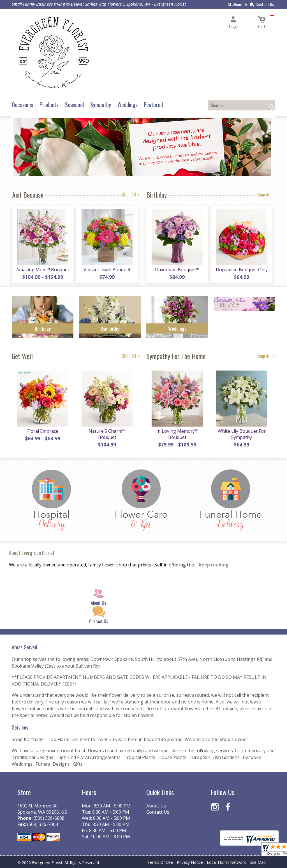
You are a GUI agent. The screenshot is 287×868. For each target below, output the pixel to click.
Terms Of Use (160, 862)
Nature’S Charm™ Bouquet (107, 434)
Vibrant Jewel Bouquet (107, 270)
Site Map (258, 862)
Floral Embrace (43, 431)
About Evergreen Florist (32, 553)
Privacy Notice (190, 862)
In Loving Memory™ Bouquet (177, 434)
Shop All (131, 195)
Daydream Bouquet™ (177, 270)
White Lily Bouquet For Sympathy (242, 434)
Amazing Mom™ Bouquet (43, 270)
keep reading (214, 565)
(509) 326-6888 (49, 818)
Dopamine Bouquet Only (242, 270)
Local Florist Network (226, 862)
